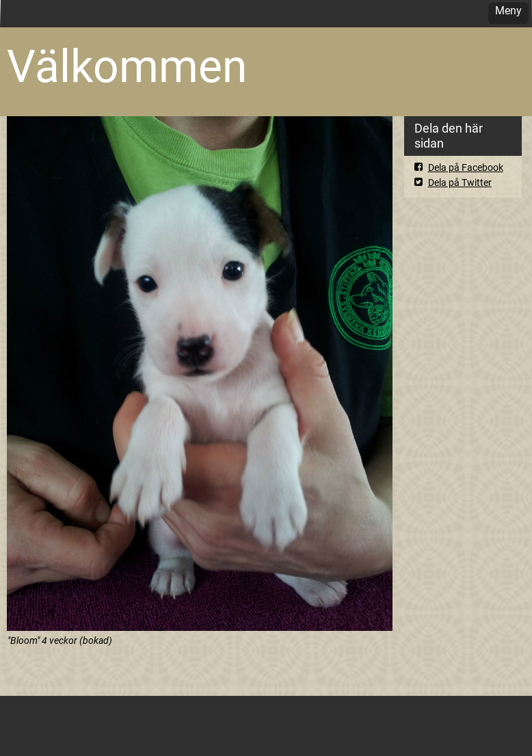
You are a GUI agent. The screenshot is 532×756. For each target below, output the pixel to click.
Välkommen (127, 67)
